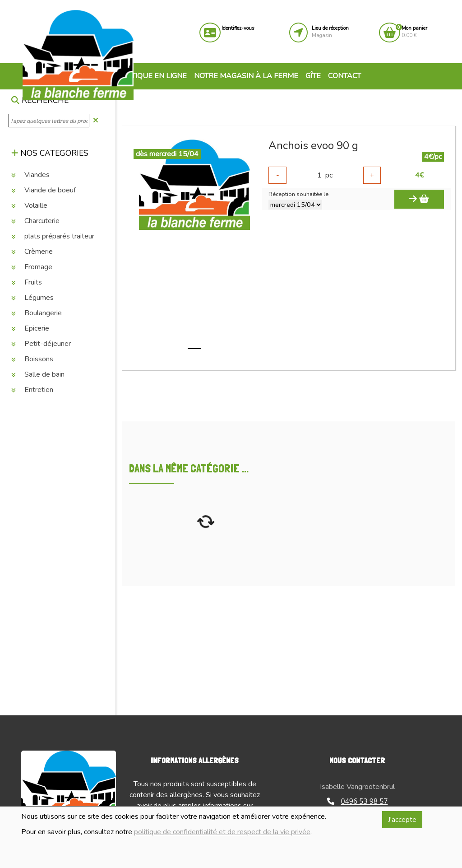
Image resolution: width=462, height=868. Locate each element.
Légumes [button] (32, 298)
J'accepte (402, 820)
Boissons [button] (32, 359)
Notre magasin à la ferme (246, 76)
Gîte (313, 76)
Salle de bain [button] (38, 374)
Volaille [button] (29, 205)
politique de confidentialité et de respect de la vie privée (222, 832)
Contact (344, 76)
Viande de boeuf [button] (44, 190)
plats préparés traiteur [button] (53, 236)
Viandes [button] (30, 175)
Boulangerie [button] (37, 313)
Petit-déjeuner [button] (41, 344)
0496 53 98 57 (358, 801)
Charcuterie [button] (35, 221)
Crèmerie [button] (32, 252)
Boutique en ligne (146, 76)
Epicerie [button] (30, 328)
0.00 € (414, 32)
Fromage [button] (32, 267)
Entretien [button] (32, 390)
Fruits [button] (27, 282)
